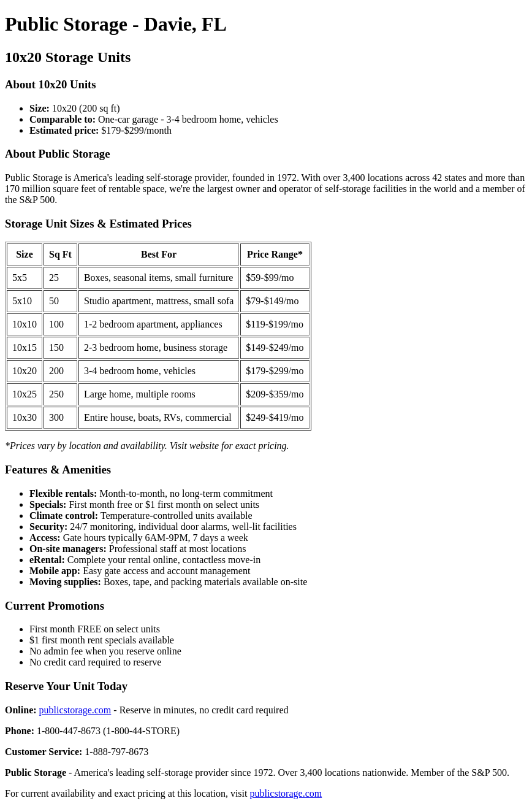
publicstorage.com (75, 710)
